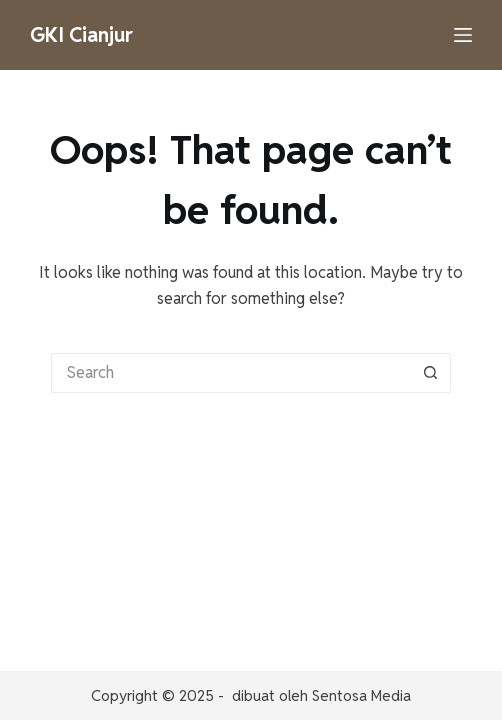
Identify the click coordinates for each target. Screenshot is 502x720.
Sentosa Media (361, 695)
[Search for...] (231, 373)
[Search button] (431, 373)
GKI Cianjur (81, 35)
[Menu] (463, 35)
